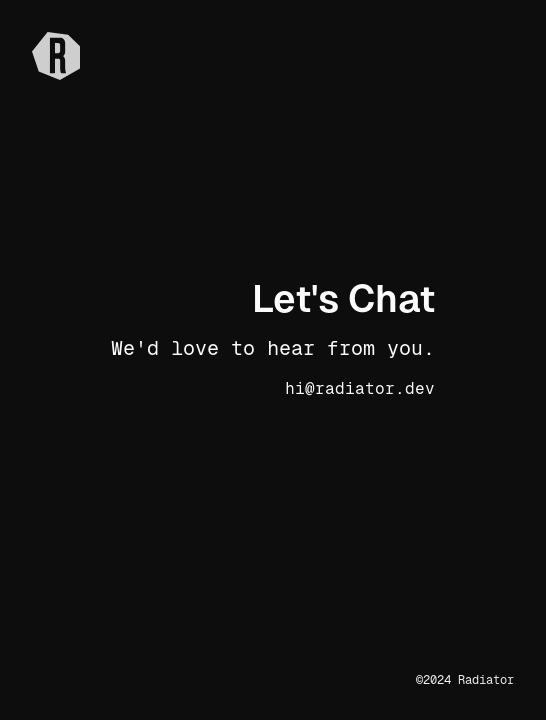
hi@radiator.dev (360, 388)
